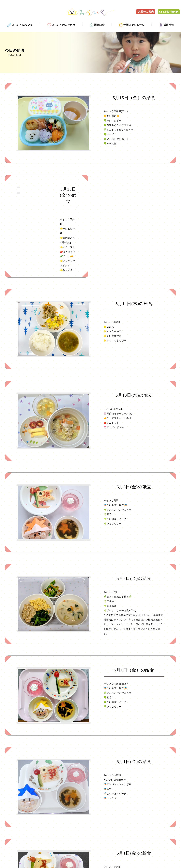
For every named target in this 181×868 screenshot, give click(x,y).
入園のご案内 (146, 12)
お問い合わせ (169, 12)
